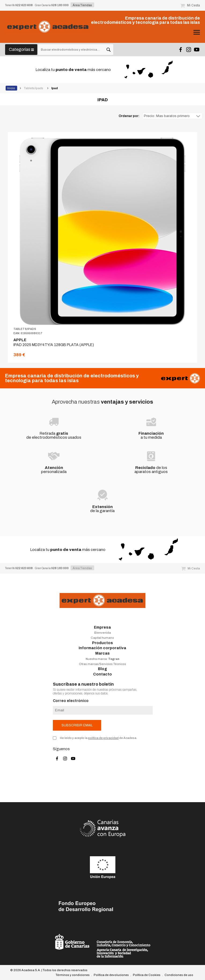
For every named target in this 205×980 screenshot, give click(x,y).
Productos (102, 643)
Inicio (11, 88)
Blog (102, 669)
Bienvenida (102, 633)
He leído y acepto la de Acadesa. (98, 738)
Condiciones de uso (179, 975)
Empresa (102, 627)
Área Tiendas (82, 5)
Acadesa (48, 27)
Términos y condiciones (73, 975)
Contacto (102, 674)
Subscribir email (77, 725)
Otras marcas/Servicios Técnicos (102, 664)
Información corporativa (102, 648)
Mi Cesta (190, 5)
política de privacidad (103, 738)
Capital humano (102, 638)
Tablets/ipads (34, 88)
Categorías (21, 49)
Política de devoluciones (111, 975)
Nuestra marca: (102, 659)
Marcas (102, 653)
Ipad (55, 88)
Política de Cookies (147, 975)
